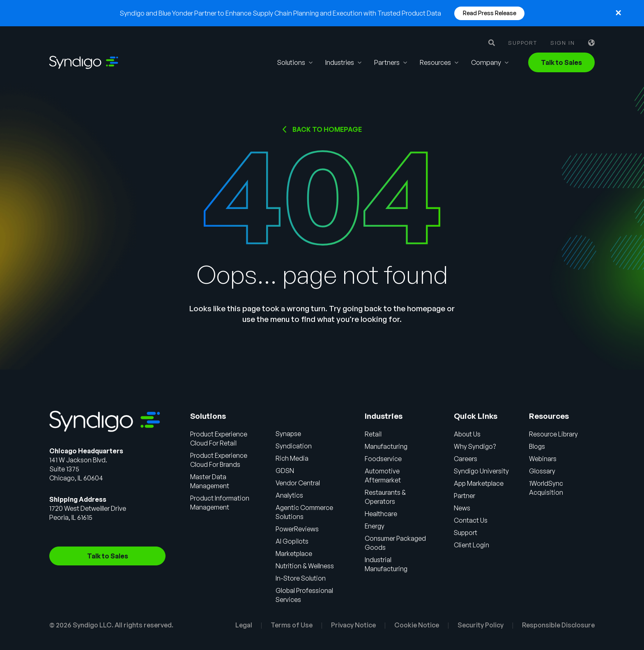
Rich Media (293, 458)
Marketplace (295, 554)
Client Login (471, 545)
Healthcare (381, 514)
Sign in (563, 43)
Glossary (543, 471)
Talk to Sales (561, 62)
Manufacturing (387, 446)
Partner (465, 496)
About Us (467, 434)
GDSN (285, 471)
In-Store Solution (301, 578)
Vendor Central (298, 483)
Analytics (290, 495)
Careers (466, 459)
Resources (435, 62)
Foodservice (384, 459)
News (462, 508)
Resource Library (554, 434)
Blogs (538, 446)
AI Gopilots (293, 541)
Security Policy (481, 625)
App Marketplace (480, 483)
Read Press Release (490, 13)
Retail (374, 434)
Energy (375, 526)
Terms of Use (292, 625)
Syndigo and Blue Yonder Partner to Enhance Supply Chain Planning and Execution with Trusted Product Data (280, 13)
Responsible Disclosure (558, 625)
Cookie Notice (417, 625)
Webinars (543, 459)
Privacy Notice (353, 625)
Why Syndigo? (475, 446)
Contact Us (471, 520)
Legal (244, 625)
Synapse (289, 434)
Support (523, 43)
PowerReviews (298, 529)
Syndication (294, 446)
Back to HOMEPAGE (327, 129)
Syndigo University (482, 471)
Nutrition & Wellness (305, 566)
